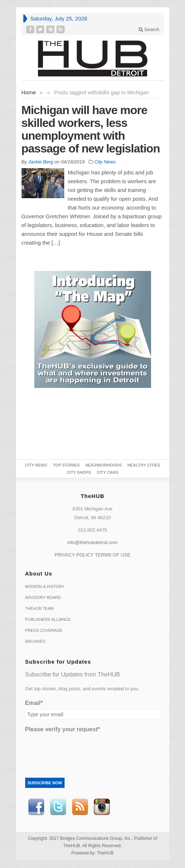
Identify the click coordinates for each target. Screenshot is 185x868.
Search (149, 29)
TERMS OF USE (113, 555)
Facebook (36, 807)
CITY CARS (107, 472)
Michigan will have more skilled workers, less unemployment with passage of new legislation (91, 129)
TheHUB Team (40, 608)
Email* (34, 703)
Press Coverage (44, 630)
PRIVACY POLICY (74, 555)
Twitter (58, 807)
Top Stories (66, 465)
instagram (102, 807)
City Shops (79, 472)
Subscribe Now (45, 783)
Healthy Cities (144, 465)
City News (105, 162)
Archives (35, 641)
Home (29, 92)
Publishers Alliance (48, 619)
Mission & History (45, 586)
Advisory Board (43, 597)
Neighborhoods (104, 465)
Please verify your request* (63, 729)
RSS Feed (80, 807)
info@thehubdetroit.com (92, 542)
